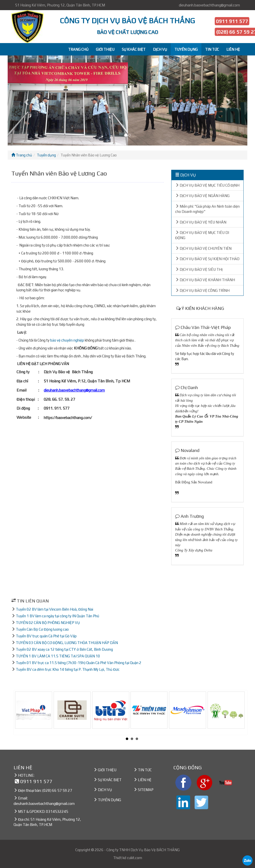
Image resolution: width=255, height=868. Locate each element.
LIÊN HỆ (233, 49)
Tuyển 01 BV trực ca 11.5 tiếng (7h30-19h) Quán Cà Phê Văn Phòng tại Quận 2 (79, 663)
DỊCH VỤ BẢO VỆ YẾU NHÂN (201, 222)
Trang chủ (22, 155)
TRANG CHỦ (78, 49)
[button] (26, 100)
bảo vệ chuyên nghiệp (67, 340)
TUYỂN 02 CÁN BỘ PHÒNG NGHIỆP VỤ (48, 623)
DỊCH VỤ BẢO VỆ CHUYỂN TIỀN (203, 248)
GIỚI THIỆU (105, 49)
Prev (21, 713)
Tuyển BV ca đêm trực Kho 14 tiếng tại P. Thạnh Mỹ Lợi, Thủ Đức (68, 669)
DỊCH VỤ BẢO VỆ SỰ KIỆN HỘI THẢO (207, 259)
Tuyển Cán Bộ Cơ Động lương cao (42, 629)
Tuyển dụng (46, 155)
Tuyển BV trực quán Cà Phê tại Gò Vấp (46, 636)
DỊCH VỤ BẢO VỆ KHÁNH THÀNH (205, 280)
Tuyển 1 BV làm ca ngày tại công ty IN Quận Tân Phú (57, 616)
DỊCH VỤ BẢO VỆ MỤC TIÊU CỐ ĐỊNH (207, 185)
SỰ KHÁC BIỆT (134, 49)
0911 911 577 (232, 21)
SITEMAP (146, 790)
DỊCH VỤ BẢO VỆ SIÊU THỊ (199, 269)
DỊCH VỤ (160, 49)
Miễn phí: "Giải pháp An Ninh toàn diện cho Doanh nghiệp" (207, 209)
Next (242, 713)
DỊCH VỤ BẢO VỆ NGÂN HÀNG (202, 196)
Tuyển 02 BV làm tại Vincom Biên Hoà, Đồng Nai (54, 609)
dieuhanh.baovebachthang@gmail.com (209, 5)
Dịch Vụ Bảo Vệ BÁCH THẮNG (155, 850)
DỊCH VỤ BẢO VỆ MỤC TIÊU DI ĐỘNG (202, 235)
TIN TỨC (212, 49)
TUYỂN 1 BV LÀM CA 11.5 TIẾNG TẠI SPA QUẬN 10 (58, 656)
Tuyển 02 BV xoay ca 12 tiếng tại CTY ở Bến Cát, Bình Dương (64, 649)
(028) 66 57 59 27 (57, 790)
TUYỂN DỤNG (186, 49)
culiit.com (135, 858)
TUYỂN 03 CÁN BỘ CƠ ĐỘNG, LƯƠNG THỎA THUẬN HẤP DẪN (67, 643)
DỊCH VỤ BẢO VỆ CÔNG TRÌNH (202, 290)
